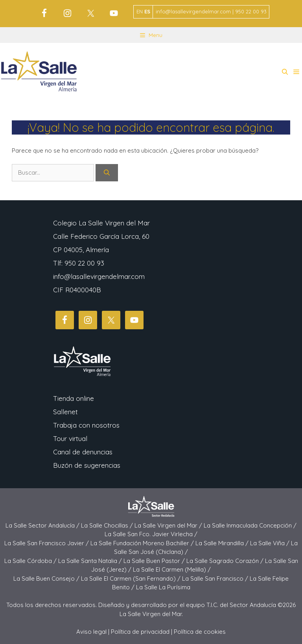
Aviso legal (91, 632)
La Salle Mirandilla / (223, 543)
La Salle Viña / (271, 543)
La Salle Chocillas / (108, 525)
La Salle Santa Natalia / (91, 561)
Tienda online (74, 398)
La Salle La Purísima (163, 587)
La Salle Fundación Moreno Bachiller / (143, 543)
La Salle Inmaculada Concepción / (250, 525)
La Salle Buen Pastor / (155, 561)
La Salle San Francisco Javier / (47, 543)
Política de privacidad (140, 632)
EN (140, 11)
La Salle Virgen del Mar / (169, 525)
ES (147, 11)
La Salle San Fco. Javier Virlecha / (151, 534)
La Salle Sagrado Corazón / (226, 561)
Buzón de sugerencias (87, 465)
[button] (285, 72)
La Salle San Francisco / (216, 578)
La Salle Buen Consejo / (47, 578)
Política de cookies (200, 632)
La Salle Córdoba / (31, 561)
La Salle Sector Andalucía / (43, 525)
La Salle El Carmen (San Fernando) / (132, 578)
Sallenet (65, 412)
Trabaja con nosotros (86, 425)
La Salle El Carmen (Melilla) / (172, 569)
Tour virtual (70, 438)
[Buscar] (107, 173)
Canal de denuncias (83, 452)
